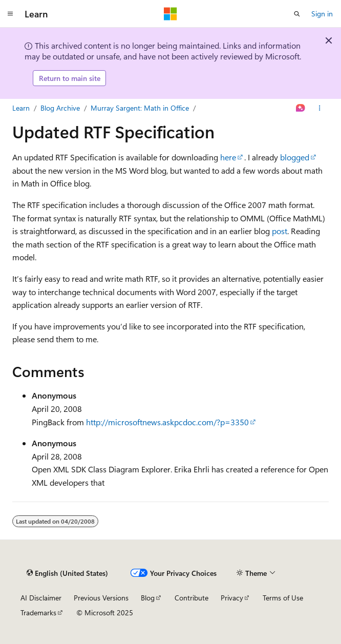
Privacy (232, 598)
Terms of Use (283, 598)
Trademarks (38, 612)
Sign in (322, 14)
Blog (148, 598)
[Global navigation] (10, 14)
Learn (21, 108)
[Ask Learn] (301, 108)
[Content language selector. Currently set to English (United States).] (67, 573)
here (228, 157)
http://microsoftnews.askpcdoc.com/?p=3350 (167, 422)
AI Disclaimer (41, 598)
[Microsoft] (170, 14)
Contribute (191, 598)
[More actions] (320, 108)
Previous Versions (101, 598)
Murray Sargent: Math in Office (140, 108)
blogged (295, 157)
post (280, 231)
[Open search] (297, 14)
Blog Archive (60, 108)
